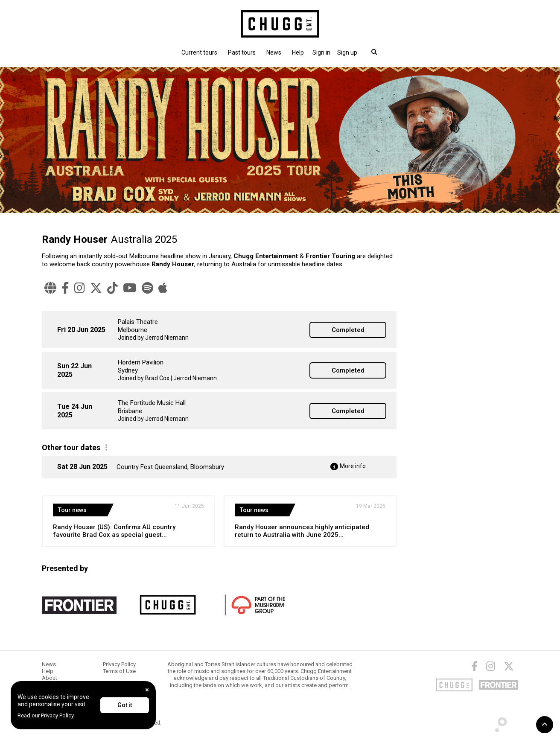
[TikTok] (112, 288)
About (50, 678)
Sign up (347, 52)
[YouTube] (130, 288)
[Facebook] (65, 288)
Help (298, 52)
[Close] (147, 690)
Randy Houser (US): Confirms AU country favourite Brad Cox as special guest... (114, 531)
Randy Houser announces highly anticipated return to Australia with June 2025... (302, 531)
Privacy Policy (119, 664)
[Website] (50, 288)
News (274, 52)
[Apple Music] (163, 288)
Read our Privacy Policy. (46, 715)
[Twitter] (96, 288)
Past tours (242, 52)
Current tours (199, 52)
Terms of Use (119, 671)
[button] (321, 52)
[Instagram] (80, 288)
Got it (125, 705)
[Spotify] (147, 288)
